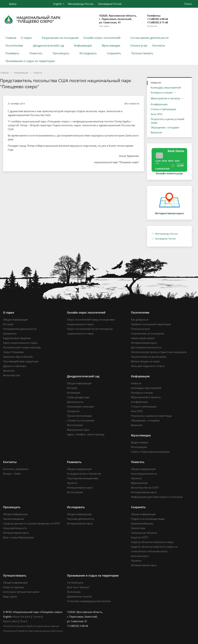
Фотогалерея (75, 425)
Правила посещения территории (151, 324)
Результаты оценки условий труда (167, 121)
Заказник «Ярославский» (18, 357)
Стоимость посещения (81, 420)
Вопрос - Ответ (12, 474)
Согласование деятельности (149, 38)
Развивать (12, 53)
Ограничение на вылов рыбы (149, 357)
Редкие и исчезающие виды (148, 519)
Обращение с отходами (165, 127)
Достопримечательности (146, 347)
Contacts (38, 617)
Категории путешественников (21, 592)
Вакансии (156, 132)
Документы (10, 334)
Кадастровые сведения (17, 338)
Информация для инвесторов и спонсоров (157, 497)
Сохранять (114, 53)
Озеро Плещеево (13, 352)
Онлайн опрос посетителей (102, 38)
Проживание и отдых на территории (30, 61)
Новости (38, 73)
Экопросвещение (14, 519)
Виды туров (10, 597)
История (8, 324)
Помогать (36, 53)
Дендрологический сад (48, 45)
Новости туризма (13, 587)
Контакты (159, 45)
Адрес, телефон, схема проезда (86, 434)
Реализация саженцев (80, 407)
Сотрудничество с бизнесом (84, 474)
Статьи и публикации (163, 109)
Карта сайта (10, 621)
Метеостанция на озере (145, 361)
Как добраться (140, 320)
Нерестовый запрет (143, 338)
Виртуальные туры (78, 430)
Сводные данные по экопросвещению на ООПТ (32, 523)
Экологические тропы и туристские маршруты (159, 352)
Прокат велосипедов (80, 416)
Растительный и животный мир (22, 347)
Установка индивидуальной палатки (89, 601)
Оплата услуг (139, 45)
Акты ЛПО (157, 114)
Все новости (130, 103)
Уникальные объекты (144, 533)
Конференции (159, 104)
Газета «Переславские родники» (151, 452)
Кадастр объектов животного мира (152, 542)
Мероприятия (139, 483)
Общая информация (15, 320)
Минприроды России (81, 4)
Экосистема (138, 528)
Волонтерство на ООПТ (145, 488)
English (58, 4)
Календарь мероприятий (166, 88)
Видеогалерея (140, 442)
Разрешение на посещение (60, 38)
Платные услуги (140, 329)
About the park (21, 617)
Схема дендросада (78, 397)
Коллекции (74, 393)
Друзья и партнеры (15, 366)
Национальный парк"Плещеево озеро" (32, 19)
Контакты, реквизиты (16, 469)
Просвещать (61, 53)
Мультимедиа (111, 45)
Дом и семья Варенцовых (18, 537)
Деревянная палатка (79, 597)
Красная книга (140, 556)
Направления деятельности (20, 329)
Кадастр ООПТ (140, 537)
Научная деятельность (81, 519)
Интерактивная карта (144, 343)
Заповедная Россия (110, 4)
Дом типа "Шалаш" (78, 587)
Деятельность (75, 402)
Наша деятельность (15, 528)
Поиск (24, 621)
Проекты (72, 483)
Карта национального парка (20, 343)
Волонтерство (12, 375)
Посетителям (14, 45)
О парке (26, 38)
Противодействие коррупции (21, 361)
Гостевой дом (75, 583)
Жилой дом (74, 592)
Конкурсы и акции (162, 93)
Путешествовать (142, 53)
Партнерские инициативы (83, 478)
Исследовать (88, 53)
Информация (83, 45)
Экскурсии (73, 411)
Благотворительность (144, 474)
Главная (11, 38)
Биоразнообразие (142, 523)
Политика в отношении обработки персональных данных (31, 626)
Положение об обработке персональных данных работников (33, 631)
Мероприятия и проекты (166, 98)
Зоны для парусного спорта (148, 366)
